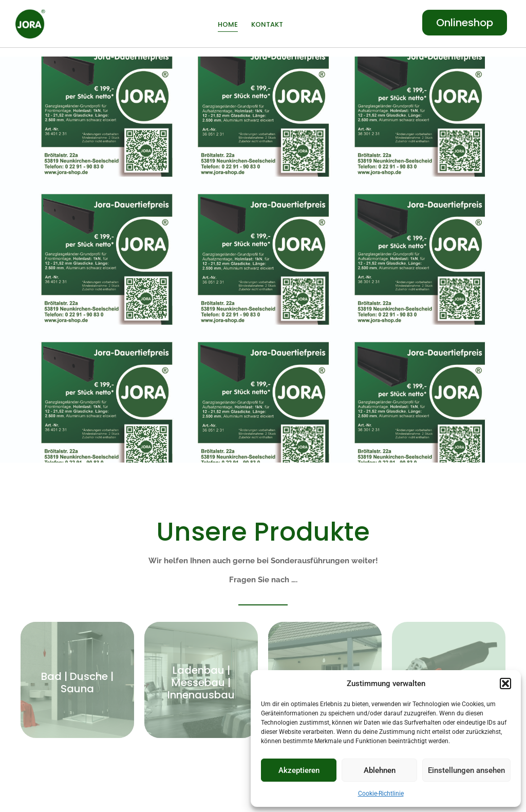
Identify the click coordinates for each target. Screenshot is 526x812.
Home (228, 24)
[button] (505, 684)
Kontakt (267, 24)
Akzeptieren (299, 770)
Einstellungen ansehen (466, 770)
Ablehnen (380, 770)
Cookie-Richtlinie (381, 793)
